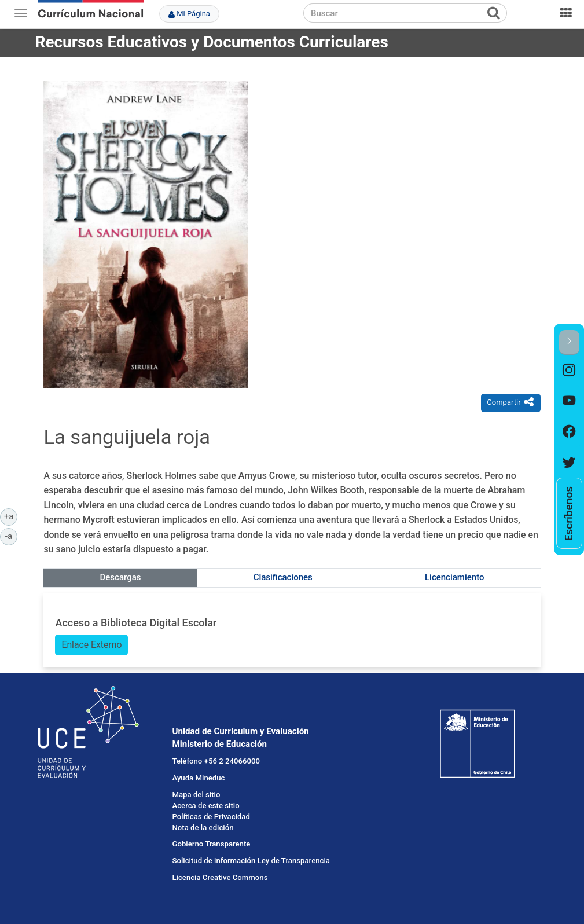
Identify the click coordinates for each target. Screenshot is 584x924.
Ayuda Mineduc (198, 778)
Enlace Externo (91, 645)
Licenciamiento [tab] (454, 577)
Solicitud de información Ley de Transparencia (251, 861)
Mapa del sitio (196, 795)
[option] (569, 370)
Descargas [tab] (121, 577)
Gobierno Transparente (211, 844)
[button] (569, 342)
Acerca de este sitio (205, 806)
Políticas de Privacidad (211, 817)
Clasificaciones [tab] (283, 577)
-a (11, 536)
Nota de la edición (203, 828)
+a (11, 516)
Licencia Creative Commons (220, 877)
